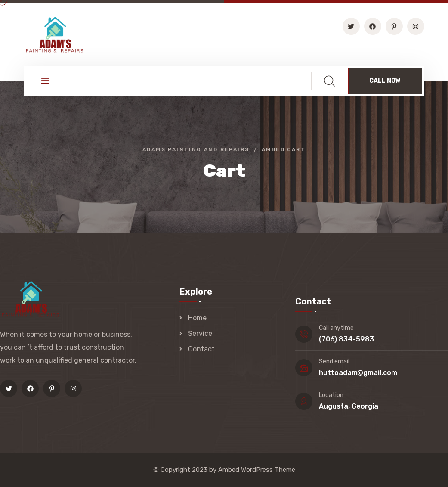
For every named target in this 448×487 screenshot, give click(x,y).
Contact (201, 349)
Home (197, 318)
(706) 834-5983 (346, 339)
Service (200, 333)
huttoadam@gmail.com (358, 373)
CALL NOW (385, 81)
